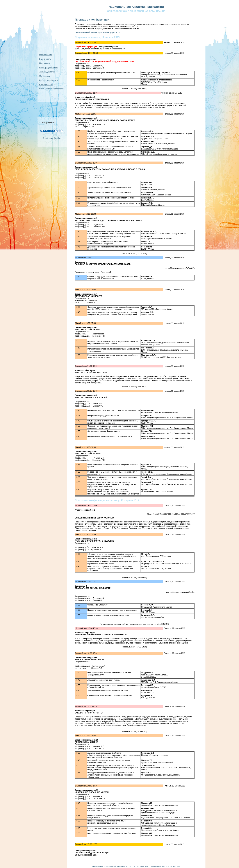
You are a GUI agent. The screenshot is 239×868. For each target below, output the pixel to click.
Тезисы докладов (47, 72)
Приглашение (46, 55)
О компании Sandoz (52, 138)
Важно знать (45, 59)
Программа (45, 63)
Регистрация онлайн (49, 67)
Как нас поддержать (49, 80)
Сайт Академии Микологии (52, 89)
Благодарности (46, 84)
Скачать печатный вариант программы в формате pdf (98, 32)
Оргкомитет (45, 76)
